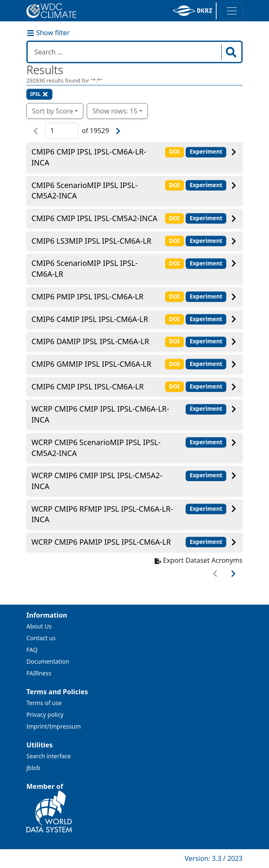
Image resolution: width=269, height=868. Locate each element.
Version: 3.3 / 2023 (214, 858)
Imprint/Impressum (54, 726)
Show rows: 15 (115, 111)
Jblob (33, 768)
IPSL (40, 94)
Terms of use (44, 703)
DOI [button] (174, 152)
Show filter (48, 33)
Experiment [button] (206, 152)
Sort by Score (52, 111)
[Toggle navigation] (232, 11)
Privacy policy (45, 715)
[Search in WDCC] (125, 52)
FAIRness (39, 673)
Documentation (48, 661)
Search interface (49, 756)
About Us (39, 626)
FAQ (32, 650)
